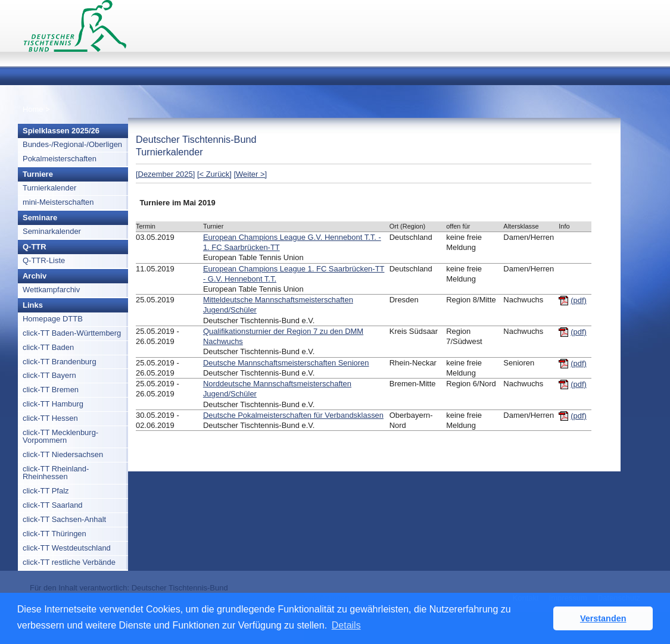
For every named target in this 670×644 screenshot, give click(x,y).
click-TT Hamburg (53, 404)
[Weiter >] (251, 174)
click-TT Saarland (53, 505)
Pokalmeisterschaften (60, 159)
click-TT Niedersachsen (63, 454)
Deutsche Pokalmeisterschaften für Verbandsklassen (293, 415)
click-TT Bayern (49, 375)
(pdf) (579, 300)
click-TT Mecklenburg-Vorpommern (60, 436)
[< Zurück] (214, 174)
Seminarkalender (52, 231)
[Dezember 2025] (165, 174)
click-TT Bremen (51, 390)
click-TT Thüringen (54, 534)
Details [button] (346, 625)
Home (33, 109)
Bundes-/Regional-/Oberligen (72, 144)
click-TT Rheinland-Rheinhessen (56, 473)
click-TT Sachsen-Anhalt (64, 519)
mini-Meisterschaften (58, 202)
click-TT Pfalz (46, 491)
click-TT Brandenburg (60, 362)
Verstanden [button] (603, 618)
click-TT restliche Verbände (69, 562)
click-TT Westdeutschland (67, 548)
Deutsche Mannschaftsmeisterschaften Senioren (286, 363)
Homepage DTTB (53, 319)
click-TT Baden (48, 347)
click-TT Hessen (50, 418)
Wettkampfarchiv (51, 290)
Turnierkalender (49, 188)
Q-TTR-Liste (44, 260)
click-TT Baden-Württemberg (72, 333)
